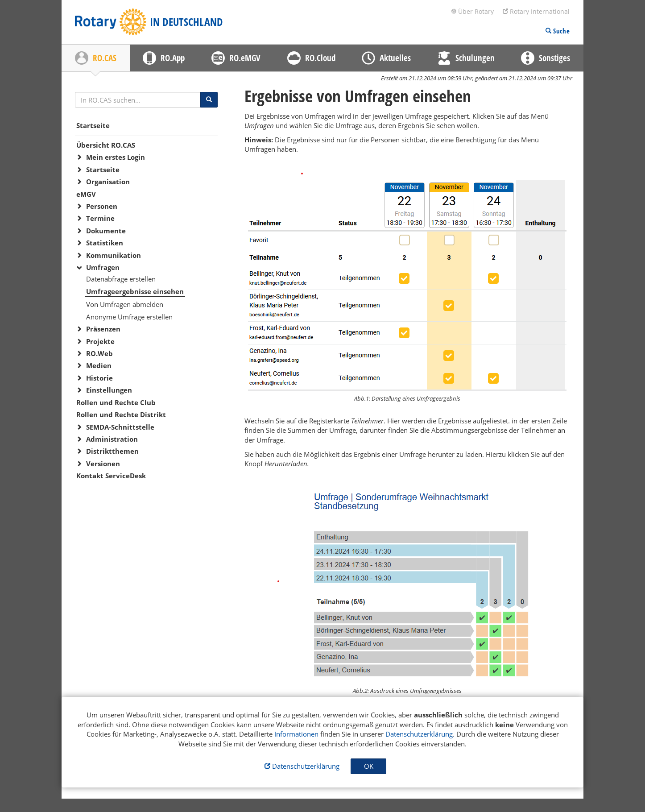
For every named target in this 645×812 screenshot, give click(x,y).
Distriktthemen (112, 451)
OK (369, 766)
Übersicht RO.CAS (106, 145)
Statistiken (105, 243)
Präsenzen (103, 329)
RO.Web (99, 353)
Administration (112, 439)
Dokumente (106, 231)
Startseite (93, 125)
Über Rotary (472, 11)
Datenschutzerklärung (419, 734)
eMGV (86, 194)
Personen (102, 206)
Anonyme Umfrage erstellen (129, 317)
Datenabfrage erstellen (121, 279)
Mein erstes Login (116, 157)
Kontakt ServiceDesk (111, 476)
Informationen (296, 734)
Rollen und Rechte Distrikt (121, 414)
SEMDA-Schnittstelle (120, 427)
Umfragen (103, 267)
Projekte (100, 341)
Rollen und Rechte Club (116, 402)
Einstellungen (109, 390)
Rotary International (536, 11)
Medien (99, 365)
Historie (99, 378)
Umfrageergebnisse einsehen (135, 291)
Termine (100, 218)
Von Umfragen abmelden (125, 304)
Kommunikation (114, 255)
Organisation (108, 182)
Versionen (103, 464)
